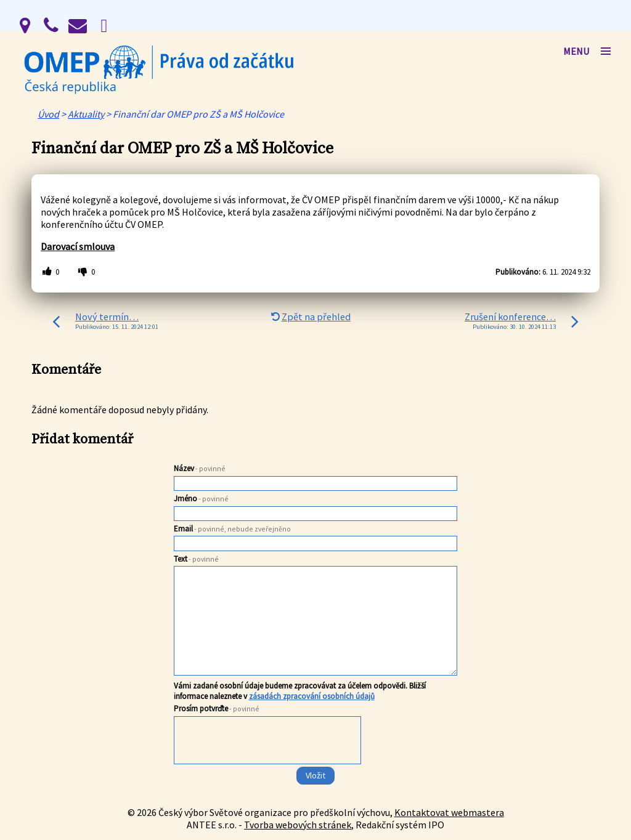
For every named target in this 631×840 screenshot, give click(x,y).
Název (200, 468)
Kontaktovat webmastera (449, 812)
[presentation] (267, 765)
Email (232, 529)
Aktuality (86, 114)
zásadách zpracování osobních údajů (312, 696)
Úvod (48, 114)
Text (196, 559)
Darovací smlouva (78, 246)
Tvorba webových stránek (298, 825)
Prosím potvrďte (217, 709)
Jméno (201, 499)
